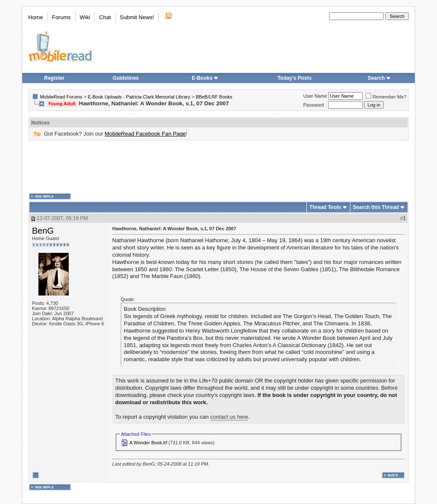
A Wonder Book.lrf (148, 443)
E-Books (205, 78)
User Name (315, 96)
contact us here (229, 417)
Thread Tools (325, 207)
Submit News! (137, 17)
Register (54, 78)
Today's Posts (294, 78)
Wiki (85, 17)
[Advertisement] (218, 167)
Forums (61, 17)
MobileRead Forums (61, 97)
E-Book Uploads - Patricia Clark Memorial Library (139, 97)
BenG (43, 231)
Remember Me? (386, 97)
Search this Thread (376, 207)
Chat (105, 17)
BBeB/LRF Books (214, 97)
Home (36, 17)
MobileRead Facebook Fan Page (145, 134)
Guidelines (126, 78)
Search (379, 78)
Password (314, 105)
